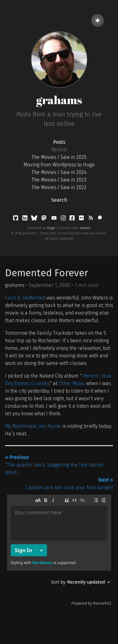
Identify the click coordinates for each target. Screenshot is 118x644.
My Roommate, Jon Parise (33, 426)
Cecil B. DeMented (25, 298)
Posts (59, 142)
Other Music (72, 383)
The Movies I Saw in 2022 (59, 187)
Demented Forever (47, 273)
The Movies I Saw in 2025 (59, 157)
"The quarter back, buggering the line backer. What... (55, 465)
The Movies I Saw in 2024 (59, 172)
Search (59, 200)
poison (85, 228)
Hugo (51, 228)
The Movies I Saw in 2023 (59, 180)
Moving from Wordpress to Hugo (59, 165)
